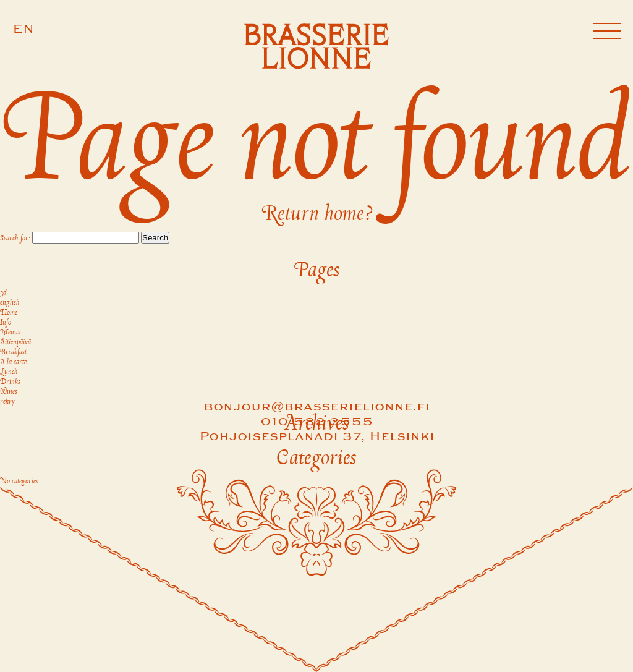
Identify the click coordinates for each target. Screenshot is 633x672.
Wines (9, 392)
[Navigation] (607, 33)
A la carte (13, 362)
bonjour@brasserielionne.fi (316, 407)
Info (6, 323)
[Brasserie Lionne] (317, 48)
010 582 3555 (317, 422)
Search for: (15, 239)
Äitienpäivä (15, 342)
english (10, 303)
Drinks (10, 382)
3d (3, 293)
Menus (10, 333)
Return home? (317, 214)
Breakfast (13, 352)
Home (9, 313)
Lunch (9, 372)
